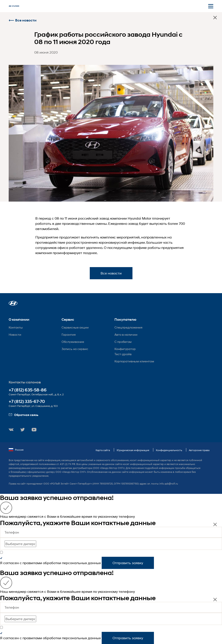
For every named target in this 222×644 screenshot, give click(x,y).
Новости (15, 334)
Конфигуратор (125, 349)
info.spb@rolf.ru (169, 484)
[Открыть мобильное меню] (211, 6)
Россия (16, 450)
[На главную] (14, 6)
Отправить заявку (128, 563)
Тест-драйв (123, 354)
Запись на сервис (75, 349)
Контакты (16, 327)
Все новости (23, 20)
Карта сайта (103, 450)
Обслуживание (73, 342)
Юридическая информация (133, 450)
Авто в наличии (126, 334)
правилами (32, 563)
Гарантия (69, 334)
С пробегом (123, 342)
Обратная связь (24, 415)
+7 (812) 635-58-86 (28, 390)
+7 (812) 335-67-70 (27, 402)
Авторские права (199, 450)
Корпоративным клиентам (134, 361)
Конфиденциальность (169, 450)
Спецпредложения (128, 327)
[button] (13, 303)
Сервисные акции (75, 327)
